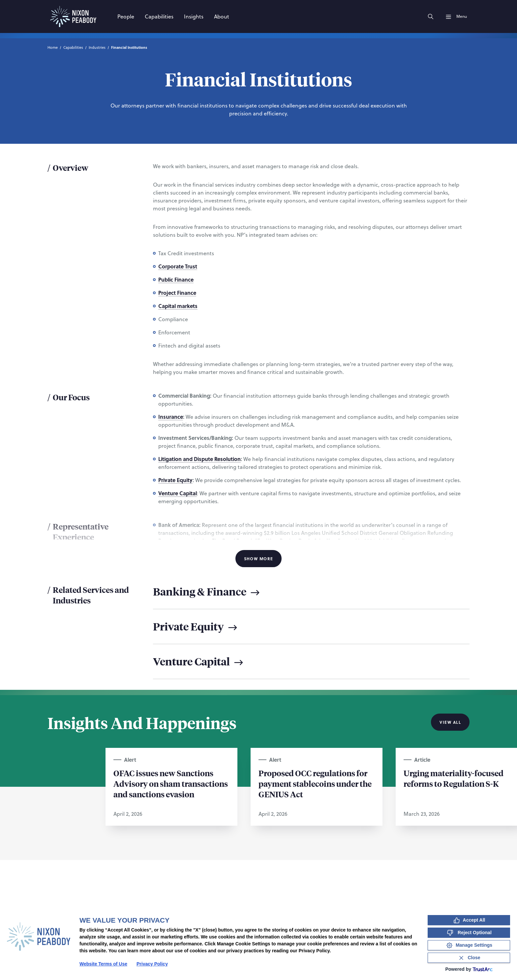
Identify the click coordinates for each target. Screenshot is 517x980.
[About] (222, 16)
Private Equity (175, 480)
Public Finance (176, 279)
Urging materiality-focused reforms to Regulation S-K (454, 778)
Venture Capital (178, 493)
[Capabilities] (159, 16)
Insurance (171, 417)
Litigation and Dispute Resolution (199, 459)
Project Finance (177, 293)
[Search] (431, 16)
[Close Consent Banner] (469, 958)
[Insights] (194, 16)
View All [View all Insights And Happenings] (450, 722)
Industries (97, 47)
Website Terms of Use (103, 964)
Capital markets (178, 306)
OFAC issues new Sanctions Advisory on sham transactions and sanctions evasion (171, 783)
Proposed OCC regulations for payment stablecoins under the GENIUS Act (315, 783)
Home (53, 47)
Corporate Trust (178, 266)
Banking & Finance (207, 592)
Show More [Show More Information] (259, 559)
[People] (126, 16)
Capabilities (73, 47)
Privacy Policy (152, 964)
